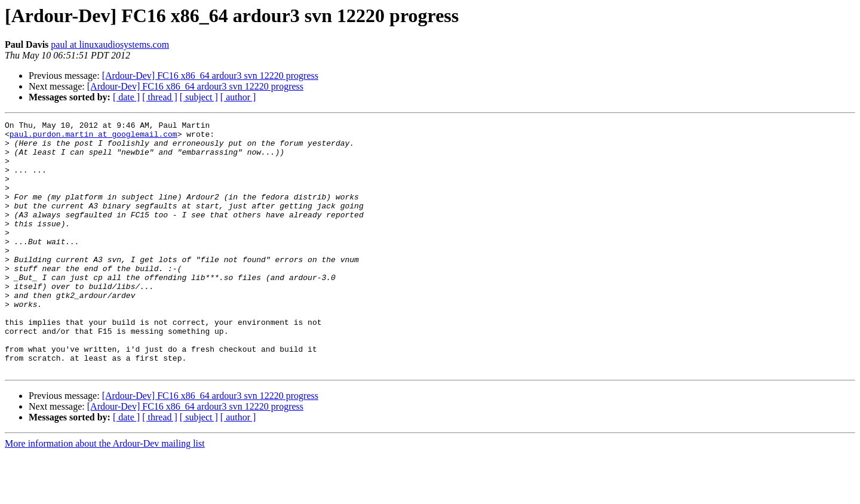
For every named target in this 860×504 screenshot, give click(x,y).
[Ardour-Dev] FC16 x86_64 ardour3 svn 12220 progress (210, 76)
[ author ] (238, 97)
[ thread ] (160, 97)
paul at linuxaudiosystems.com (110, 44)
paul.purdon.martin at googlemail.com (93, 137)
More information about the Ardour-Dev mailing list (105, 494)
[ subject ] (199, 97)
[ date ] (126, 97)
